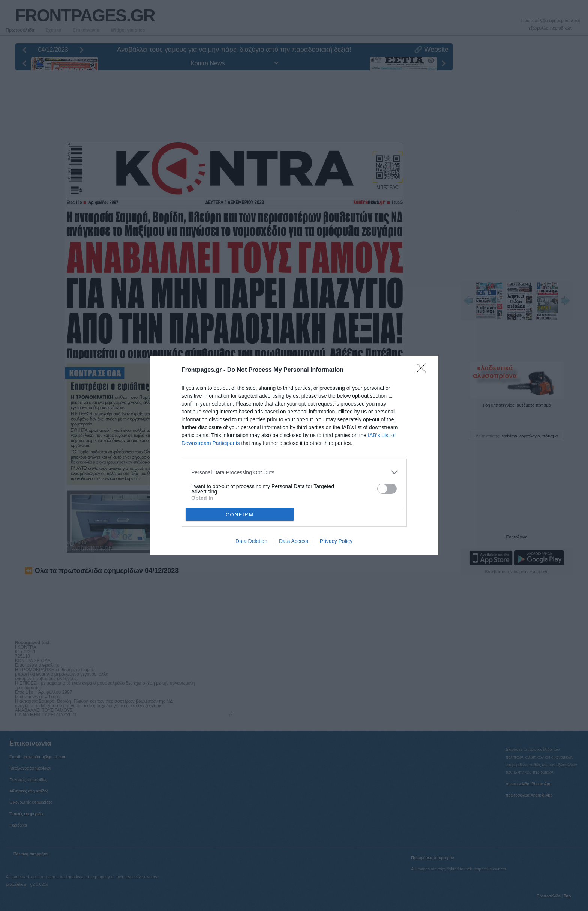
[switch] (387, 489)
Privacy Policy (336, 541)
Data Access (294, 541)
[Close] (424, 370)
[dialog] (294, 456)
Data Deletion (251, 541)
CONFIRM (240, 514)
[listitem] (294, 472)
